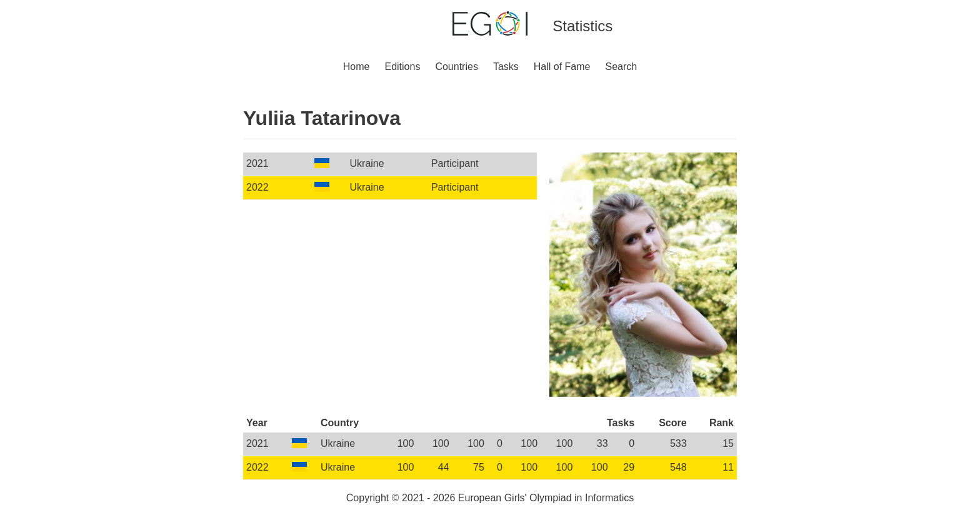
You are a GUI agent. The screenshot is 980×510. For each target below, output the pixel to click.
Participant (455, 163)
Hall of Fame (562, 67)
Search (622, 67)
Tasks (506, 67)
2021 (257, 163)
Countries (456, 67)
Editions (402, 67)
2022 (257, 187)
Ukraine (367, 163)
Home (357, 67)
